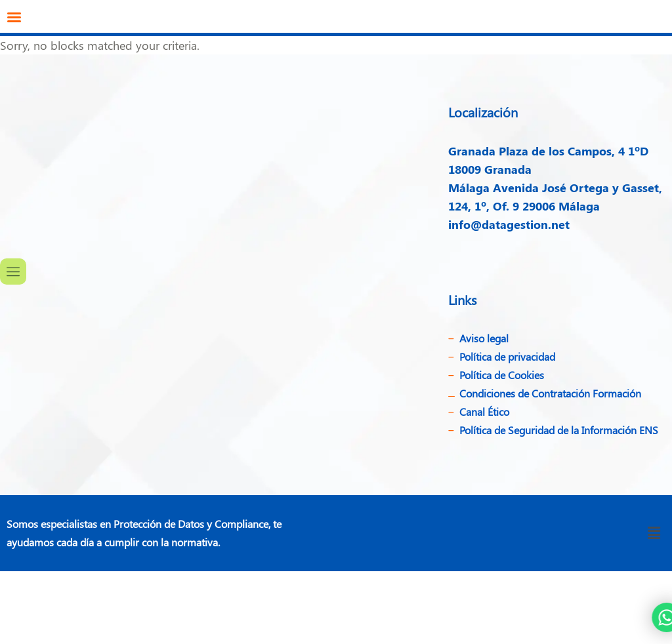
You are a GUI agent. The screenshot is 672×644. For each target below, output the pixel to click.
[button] (654, 533)
